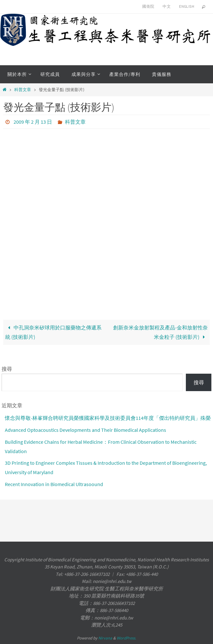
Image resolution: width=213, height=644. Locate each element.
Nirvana (105, 638)
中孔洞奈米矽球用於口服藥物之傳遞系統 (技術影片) (53, 332)
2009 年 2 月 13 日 (33, 122)
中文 (167, 6)
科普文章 (23, 90)
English (187, 6)
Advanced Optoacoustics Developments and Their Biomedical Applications (85, 430)
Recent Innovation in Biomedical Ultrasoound (54, 484)
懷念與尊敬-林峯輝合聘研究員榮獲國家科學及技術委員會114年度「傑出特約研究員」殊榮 (108, 418)
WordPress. (126, 638)
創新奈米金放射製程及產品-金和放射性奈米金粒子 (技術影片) (160, 332)
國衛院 (148, 6)
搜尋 (7, 369)
